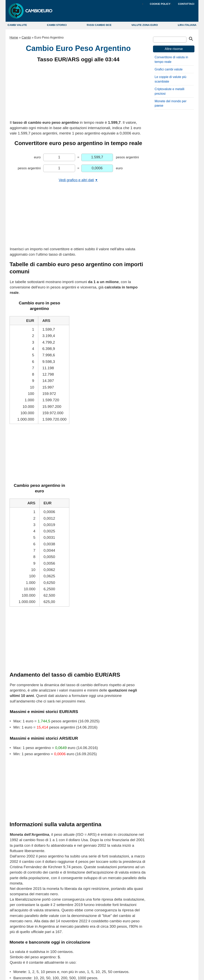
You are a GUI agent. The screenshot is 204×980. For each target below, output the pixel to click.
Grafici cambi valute (169, 69)
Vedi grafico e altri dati (78, 180)
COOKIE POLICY (160, 4)
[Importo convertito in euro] (97, 168)
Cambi (26, 38)
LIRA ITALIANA (187, 25)
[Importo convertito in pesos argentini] (97, 157)
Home (14, 38)
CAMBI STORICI (57, 25)
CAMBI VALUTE (17, 25)
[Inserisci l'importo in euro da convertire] (59, 157)
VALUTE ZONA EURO (145, 25)
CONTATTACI (186, 4)
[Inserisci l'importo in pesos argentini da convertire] (59, 168)
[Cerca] (170, 40)
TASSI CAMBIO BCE (99, 25)
